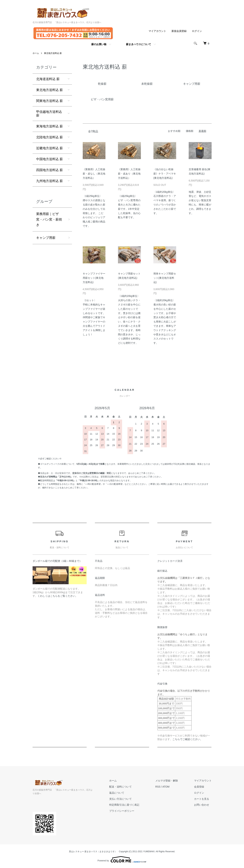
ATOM (166, 787)
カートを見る (202, 799)
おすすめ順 (174, 131)
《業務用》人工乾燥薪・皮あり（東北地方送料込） (129, 174)
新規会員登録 (179, 31)
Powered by (122, 859)
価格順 (190, 131)
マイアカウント (157, 31)
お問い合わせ (202, 805)
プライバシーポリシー (122, 811)
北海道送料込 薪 (48, 79)
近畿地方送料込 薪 (49, 148)
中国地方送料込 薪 (49, 159)
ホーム (36, 53)
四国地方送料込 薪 (49, 170)
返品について (117, 793)
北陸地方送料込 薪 (49, 137)
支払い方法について (120, 799)
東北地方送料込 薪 (53, 53)
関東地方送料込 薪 (49, 101)
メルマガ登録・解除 (167, 781)
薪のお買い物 (99, 44)
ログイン (197, 31)
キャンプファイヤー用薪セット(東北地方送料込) (94, 278)
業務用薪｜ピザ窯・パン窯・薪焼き (49, 219)
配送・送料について (120, 787)
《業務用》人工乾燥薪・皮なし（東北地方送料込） (94, 174)
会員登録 (199, 787)
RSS (158, 787)
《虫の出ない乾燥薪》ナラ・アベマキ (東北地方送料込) (165, 174)
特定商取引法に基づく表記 (124, 805)
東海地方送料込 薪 (49, 126)
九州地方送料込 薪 (49, 181)
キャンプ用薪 (46, 238)
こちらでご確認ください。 (187, 739)
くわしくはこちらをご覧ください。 (58, 596)
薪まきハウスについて (139, 44)
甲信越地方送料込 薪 (49, 114)
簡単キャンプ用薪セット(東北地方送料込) (165, 278)
